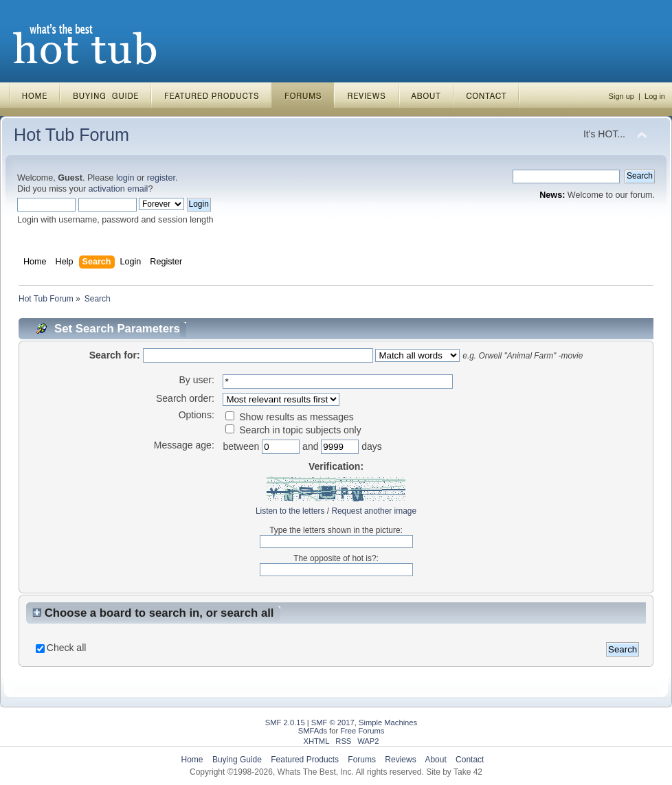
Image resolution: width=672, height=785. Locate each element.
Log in (655, 96)
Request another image (374, 511)
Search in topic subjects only (293, 430)
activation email (119, 189)
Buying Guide (237, 760)
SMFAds (313, 731)
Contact (470, 760)
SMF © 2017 (333, 723)
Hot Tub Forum (71, 135)
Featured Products (305, 760)
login (125, 178)
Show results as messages (289, 417)
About (435, 760)
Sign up (621, 96)
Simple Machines (388, 723)
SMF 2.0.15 (285, 723)
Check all (67, 648)
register (161, 178)
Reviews (400, 760)
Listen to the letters (290, 511)
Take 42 (468, 772)
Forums (362, 760)
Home (192, 760)
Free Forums (362, 731)
